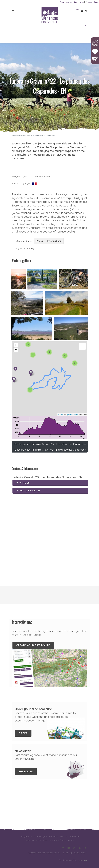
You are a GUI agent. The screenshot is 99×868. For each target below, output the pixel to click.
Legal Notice (31, 802)
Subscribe (26, 771)
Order (23, 733)
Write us (23, 483)
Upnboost (83, 822)
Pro (96, 2)
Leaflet (61, 415)
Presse (89, 2)
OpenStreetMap (72, 415)
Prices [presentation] (40, 241)
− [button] (16, 350)
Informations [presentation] (54, 241)
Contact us (46, 802)
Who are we (68, 802)
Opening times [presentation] (24, 241)
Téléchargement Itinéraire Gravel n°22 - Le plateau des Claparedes (50, 444)
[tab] (24, 241)
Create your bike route (72, 2)
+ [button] (16, 345)
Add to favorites (28, 491)
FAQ (56, 802)
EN (86, 26)
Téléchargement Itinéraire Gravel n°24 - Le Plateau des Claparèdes (50, 450)
